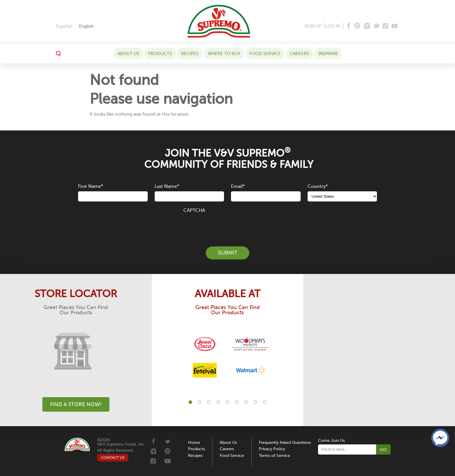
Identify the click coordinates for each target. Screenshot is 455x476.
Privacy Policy (272, 449)
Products (160, 54)
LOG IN (333, 26)
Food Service (265, 54)
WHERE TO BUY (224, 54)
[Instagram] (367, 26)
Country (318, 186)
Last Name (167, 186)
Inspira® (328, 54)
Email (238, 186)
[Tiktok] (386, 26)
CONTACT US (113, 458)
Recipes (190, 54)
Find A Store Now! (76, 404)
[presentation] (228, 226)
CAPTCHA (194, 210)
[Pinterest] (357, 26)
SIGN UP (313, 26)
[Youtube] (394, 26)
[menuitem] (64, 27)
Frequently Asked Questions (285, 443)
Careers (299, 54)
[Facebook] (348, 26)
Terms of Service (275, 456)
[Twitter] (377, 26)
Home (194, 443)
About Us (128, 54)
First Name (91, 186)
